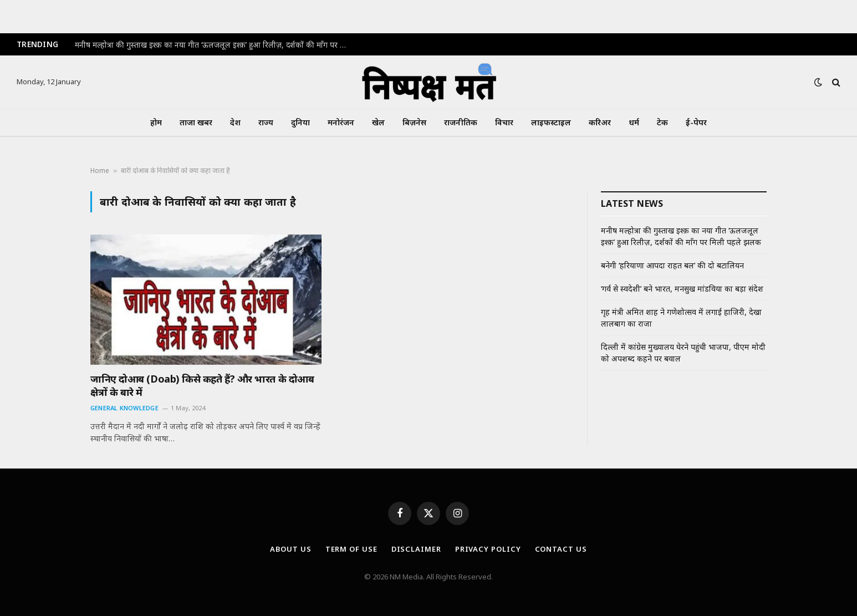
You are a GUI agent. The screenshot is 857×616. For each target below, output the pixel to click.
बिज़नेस (414, 122)
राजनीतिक (461, 122)
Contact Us (561, 549)
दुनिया (300, 122)
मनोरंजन (341, 122)
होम (156, 122)
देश (235, 122)
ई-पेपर (696, 122)
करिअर (600, 122)
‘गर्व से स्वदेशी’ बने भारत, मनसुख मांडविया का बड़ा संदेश (682, 289)
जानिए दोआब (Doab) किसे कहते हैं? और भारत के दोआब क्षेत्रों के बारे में (202, 385)
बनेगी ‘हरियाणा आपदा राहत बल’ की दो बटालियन (672, 265)
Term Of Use (351, 549)
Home (100, 170)
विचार (504, 122)
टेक (662, 122)
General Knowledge (124, 408)
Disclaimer (416, 549)
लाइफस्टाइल (551, 122)
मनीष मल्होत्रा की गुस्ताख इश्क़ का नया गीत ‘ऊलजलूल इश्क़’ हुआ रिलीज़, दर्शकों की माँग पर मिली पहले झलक (213, 45)
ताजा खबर (196, 122)
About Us (290, 549)
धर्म (634, 122)
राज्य (266, 122)
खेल (378, 122)
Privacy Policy (488, 549)
